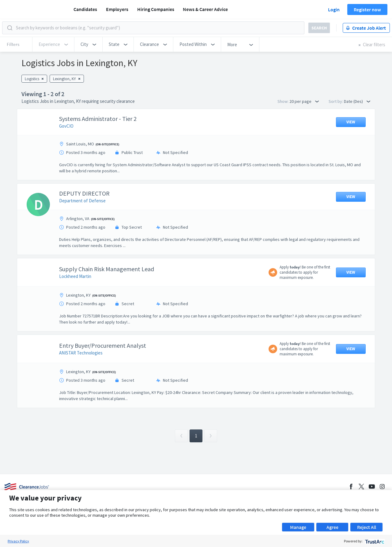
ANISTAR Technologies (81, 353)
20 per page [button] (304, 101)
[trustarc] (374, 541)
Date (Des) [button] (357, 101)
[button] (88, 44)
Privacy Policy (18, 541)
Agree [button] (332, 527)
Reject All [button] (367, 527)
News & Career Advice (205, 9)
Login (334, 9)
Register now (367, 9)
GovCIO (66, 126)
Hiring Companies (156, 9)
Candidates (85, 9)
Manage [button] (298, 527)
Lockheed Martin (75, 276)
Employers (117, 9)
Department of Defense (82, 201)
